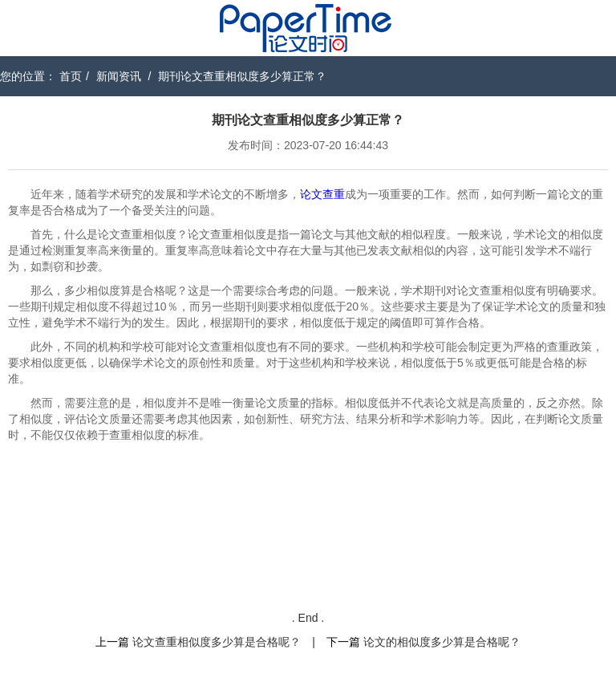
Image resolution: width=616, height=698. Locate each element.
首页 (71, 76)
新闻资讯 (119, 76)
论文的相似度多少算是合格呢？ (442, 642)
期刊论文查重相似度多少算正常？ (242, 76)
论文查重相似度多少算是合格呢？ (217, 642)
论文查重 (322, 194)
